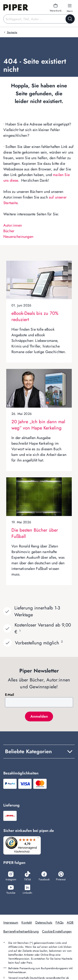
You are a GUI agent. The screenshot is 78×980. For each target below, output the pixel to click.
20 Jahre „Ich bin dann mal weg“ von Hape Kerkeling (38, 425)
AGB (70, 922)
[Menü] (38, 839)
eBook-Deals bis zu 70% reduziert (35, 316)
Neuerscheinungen (18, 237)
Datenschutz (44, 922)
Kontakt (27, 922)
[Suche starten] (70, 19)
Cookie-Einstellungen (57, 931)
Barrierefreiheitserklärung (21, 931)
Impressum (11, 922)
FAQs (59, 922)
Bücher (9, 231)
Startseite (12, 32)
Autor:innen (13, 225)
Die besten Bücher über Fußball (35, 533)
